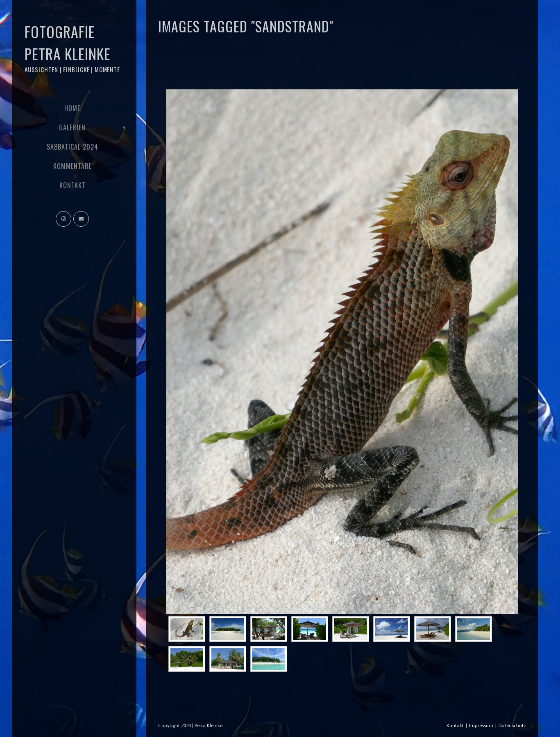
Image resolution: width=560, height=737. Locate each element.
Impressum (481, 726)
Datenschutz (512, 726)
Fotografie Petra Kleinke (72, 47)
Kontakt (455, 726)
